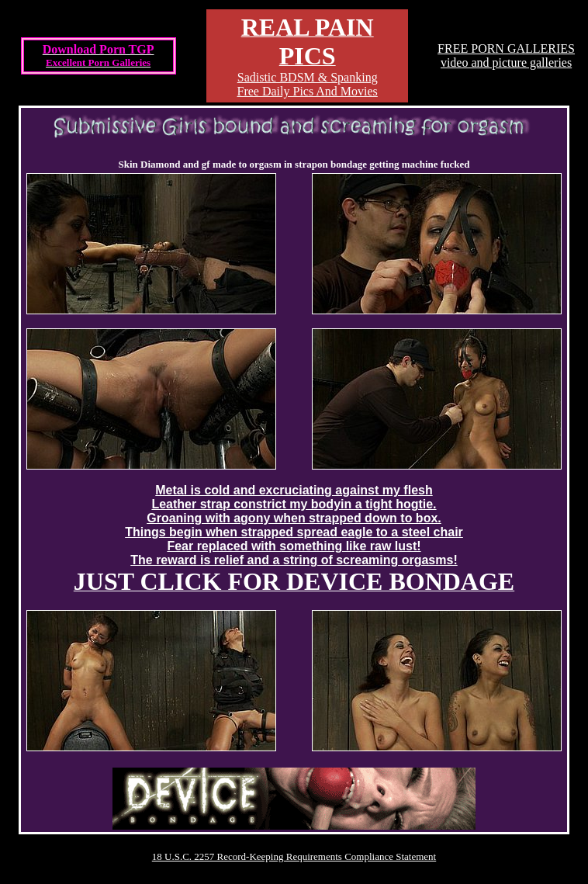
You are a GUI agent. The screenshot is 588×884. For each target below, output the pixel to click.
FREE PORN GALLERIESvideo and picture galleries (506, 55)
